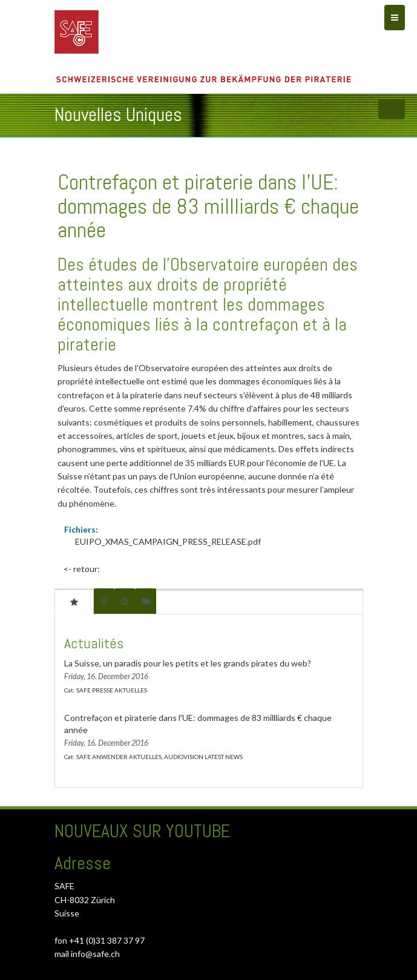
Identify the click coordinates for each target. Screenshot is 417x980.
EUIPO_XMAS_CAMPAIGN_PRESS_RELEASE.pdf (168, 541)
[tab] (74, 602)
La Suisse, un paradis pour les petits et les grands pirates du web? (188, 663)
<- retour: (82, 569)
